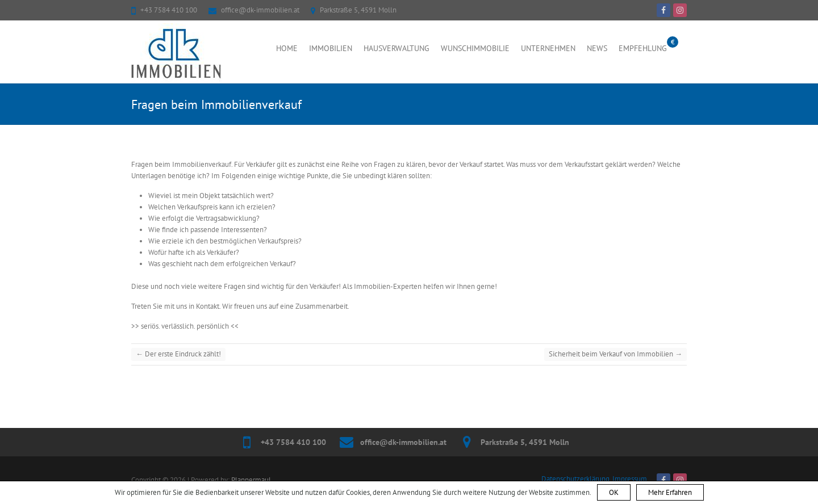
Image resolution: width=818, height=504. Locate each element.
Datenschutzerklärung (575, 479)
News (597, 48)
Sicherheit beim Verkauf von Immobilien (615, 354)
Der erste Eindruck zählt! (178, 354)
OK (614, 492)
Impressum (630, 479)
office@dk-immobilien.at (260, 10)
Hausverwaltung (397, 48)
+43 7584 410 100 (169, 10)
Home (287, 48)
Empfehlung (643, 48)
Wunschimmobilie (475, 48)
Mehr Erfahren (670, 492)
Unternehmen (548, 48)
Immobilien (331, 48)
